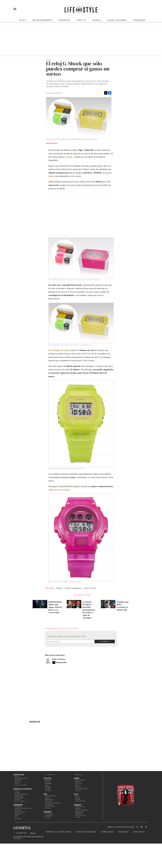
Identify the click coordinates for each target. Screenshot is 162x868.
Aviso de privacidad (86, 832)
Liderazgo (49, 815)
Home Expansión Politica (24, 808)
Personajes (79, 812)
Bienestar (79, 814)
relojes (51, 176)
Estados (48, 787)
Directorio (139, 832)
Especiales (79, 775)
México (47, 782)
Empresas (18, 807)
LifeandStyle (50, 775)
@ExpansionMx (61, 662)
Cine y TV (81, 20)
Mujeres (18, 819)
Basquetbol (19, 796)
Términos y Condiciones (58, 832)
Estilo (23, 20)
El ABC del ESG (50, 806)
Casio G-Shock (90, 588)
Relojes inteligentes (73, 588)
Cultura (78, 790)
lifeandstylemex (143, 827)
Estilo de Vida (80, 815)
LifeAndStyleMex (148, 827)
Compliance (107, 832)
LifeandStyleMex (137, 827)
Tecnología (19, 814)
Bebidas (78, 808)
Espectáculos (80, 780)
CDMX (47, 785)
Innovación (49, 805)
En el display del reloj (58, 350)
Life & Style (19, 775)
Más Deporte (19, 798)
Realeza (78, 782)
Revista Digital (20, 801)
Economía (18, 810)
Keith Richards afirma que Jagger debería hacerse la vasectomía (55, 607)
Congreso (48, 784)
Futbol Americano (21, 794)
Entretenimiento (43, 20)
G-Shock (69, 157)
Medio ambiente (51, 796)
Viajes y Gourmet (117, 20)
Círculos (78, 784)
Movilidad (49, 801)
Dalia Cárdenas (59, 659)
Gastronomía (80, 807)
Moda (77, 785)
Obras (17, 815)
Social (47, 798)
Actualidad (49, 814)
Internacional (20, 812)
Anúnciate (123, 832)
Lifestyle (18, 799)
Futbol (17, 791)
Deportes (65, 20)
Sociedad (48, 790)
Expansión (18, 805)
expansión (139, 20)
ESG (16, 817)
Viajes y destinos (82, 810)
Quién (77, 778)
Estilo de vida (80, 801)
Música (97, 20)
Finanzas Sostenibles (53, 803)
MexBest (78, 805)
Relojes (59, 588)
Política (47, 778)
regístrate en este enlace (59, 490)
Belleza (78, 787)
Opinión (48, 789)
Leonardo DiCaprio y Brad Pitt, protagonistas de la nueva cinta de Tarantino (88, 610)
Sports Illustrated (22, 789)
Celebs (78, 799)
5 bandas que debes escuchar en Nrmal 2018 (122, 606)
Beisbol (17, 792)
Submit (105, 641)
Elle (76, 794)
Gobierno (48, 780)
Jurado (78, 817)
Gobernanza (49, 799)
